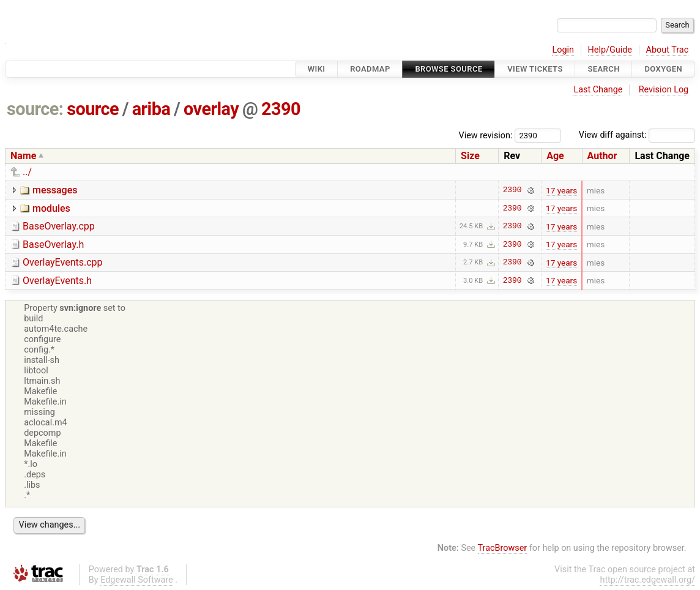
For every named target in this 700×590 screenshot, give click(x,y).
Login (563, 50)
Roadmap (370, 69)
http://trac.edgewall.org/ (647, 580)
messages (55, 190)
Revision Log (664, 90)
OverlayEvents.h (57, 281)
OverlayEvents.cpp (63, 262)
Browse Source (449, 69)
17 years (561, 190)
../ (27, 172)
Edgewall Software (137, 580)
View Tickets (535, 69)
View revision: (486, 135)
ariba (151, 109)
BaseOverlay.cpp (59, 226)
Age (555, 156)
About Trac (668, 50)
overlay (211, 109)
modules (51, 208)
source (93, 109)
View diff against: (637, 135)
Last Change (598, 90)
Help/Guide (610, 50)
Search (603, 69)
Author (602, 156)
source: (35, 109)
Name (23, 156)
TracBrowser (503, 548)
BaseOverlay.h (53, 245)
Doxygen (663, 69)
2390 (281, 109)
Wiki (317, 69)
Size (470, 156)
